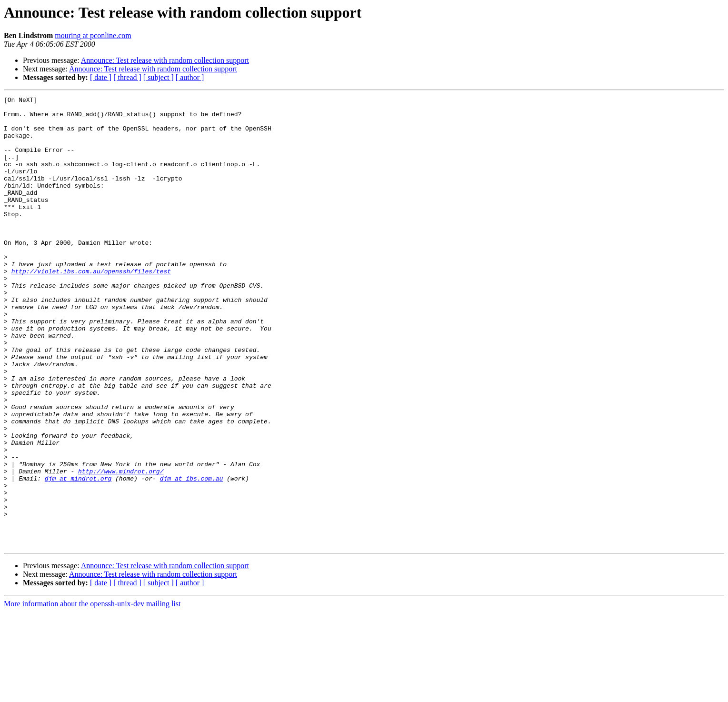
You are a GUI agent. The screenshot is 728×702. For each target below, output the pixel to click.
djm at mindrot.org (78, 555)
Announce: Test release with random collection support (165, 60)
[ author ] (190, 77)
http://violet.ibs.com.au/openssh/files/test (91, 307)
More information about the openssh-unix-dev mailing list (92, 694)
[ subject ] (159, 77)
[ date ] (101, 77)
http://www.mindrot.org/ (121, 547)
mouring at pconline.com (93, 35)
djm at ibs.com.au (192, 555)
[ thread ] (127, 77)
